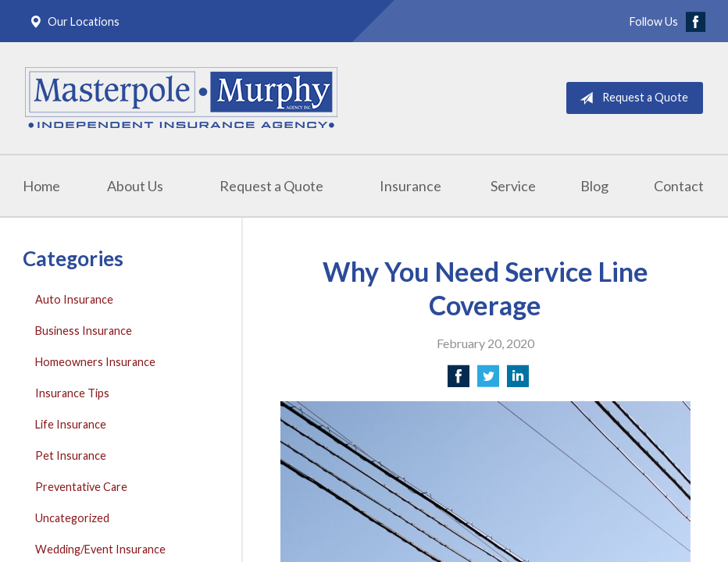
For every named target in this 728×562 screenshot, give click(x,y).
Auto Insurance (74, 299)
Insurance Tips (72, 393)
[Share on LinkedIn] (518, 381)
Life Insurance (71, 424)
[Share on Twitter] (488, 381)
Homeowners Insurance (95, 362)
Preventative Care (81, 487)
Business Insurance (84, 331)
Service (513, 186)
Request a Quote (631, 98)
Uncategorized (72, 518)
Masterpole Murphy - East (181, 98)
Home (41, 186)
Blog (594, 186)
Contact (679, 186)
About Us (135, 186)
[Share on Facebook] (459, 381)
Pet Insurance (71, 455)
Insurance (410, 186)
